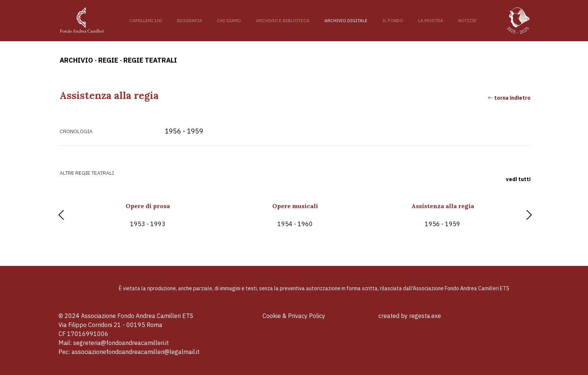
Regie (108, 60)
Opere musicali (295, 215)
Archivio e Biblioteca (283, 20)
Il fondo (393, 20)
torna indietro (509, 98)
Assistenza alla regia (443, 215)
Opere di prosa (148, 215)
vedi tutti (518, 179)
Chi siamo (229, 20)
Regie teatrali (150, 60)
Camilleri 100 (146, 20)
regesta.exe (425, 316)
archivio (76, 60)
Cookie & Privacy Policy (294, 316)
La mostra (431, 20)
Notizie (467, 20)
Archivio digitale (346, 20)
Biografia (190, 20)
